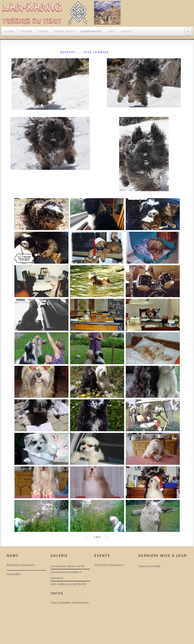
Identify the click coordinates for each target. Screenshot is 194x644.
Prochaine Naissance (109, 565)
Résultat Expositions (21, 565)
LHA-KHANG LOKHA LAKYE (67, 566)
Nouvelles (14, 574)
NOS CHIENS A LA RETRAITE (68, 584)
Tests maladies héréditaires (70, 602)
